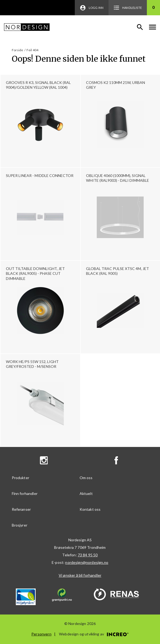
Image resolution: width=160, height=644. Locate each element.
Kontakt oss (90, 509)
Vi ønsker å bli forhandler (80, 575)
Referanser (21, 509)
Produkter (21, 478)
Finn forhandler (25, 493)
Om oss (86, 478)
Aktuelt (86, 493)
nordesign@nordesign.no (87, 562)
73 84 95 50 (88, 555)
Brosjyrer (20, 525)
